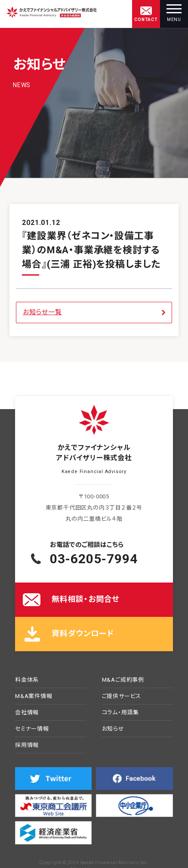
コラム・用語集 (121, 713)
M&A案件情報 (34, 696)
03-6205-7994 (94, 559)
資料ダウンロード (83, 633)
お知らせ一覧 (42, 312)
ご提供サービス (122, 696)
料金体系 (27, 680)
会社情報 (27, 713)
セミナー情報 (32, 729)
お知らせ (113, 729)
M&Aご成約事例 (123, 680)
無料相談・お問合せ (86, 599)
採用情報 (27, 745)
